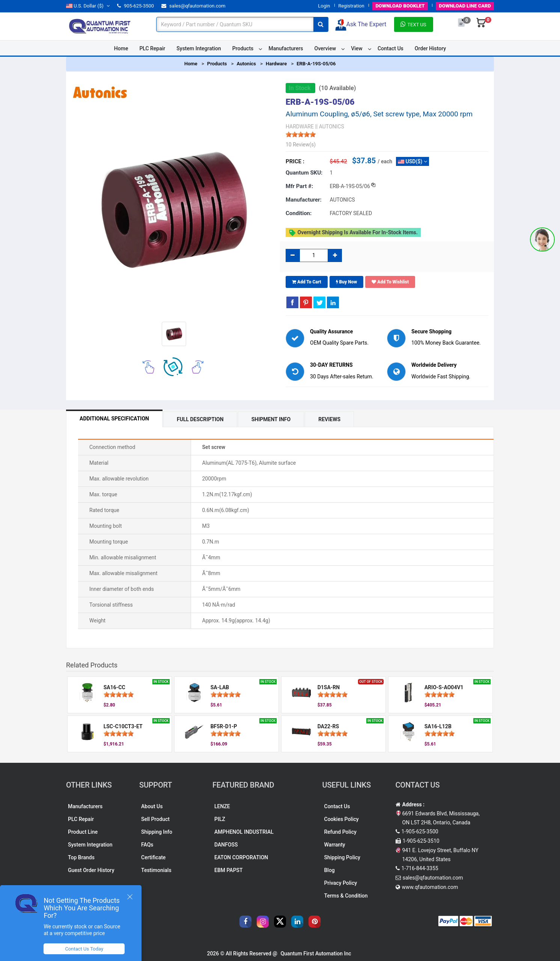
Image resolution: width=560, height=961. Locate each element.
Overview (325, 48)
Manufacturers (286, 48)
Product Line (83, 832)
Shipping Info (157, 832)
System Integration (199, 48)
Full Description (200, 419)
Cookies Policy (342, 819)
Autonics (246, 64)
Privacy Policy (341, 883)
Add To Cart (307, 282)
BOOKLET (400, 6)
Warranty (335, 845)
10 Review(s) (301, 145)
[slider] (301, 134)
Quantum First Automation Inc (316, 953)
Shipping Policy (342, 857)
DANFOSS (226, 845)
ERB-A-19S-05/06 (316, 64)
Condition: (299, 213)
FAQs (147, 845)
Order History (430, 48)
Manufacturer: (304, 200)
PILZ (220, 819)
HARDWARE (300, 127)
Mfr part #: (299, 186)
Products (243, 48)
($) (88, 6)
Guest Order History (91, 870)
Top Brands (81, 857)
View (357, 48)
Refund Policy (340, 832)
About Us (152, 806)
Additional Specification (114, 419)
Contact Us (391, 48)
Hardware (276, 64)
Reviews (329, 419)
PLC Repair (152, 48)
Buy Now (347, 282)
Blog (330, 870)
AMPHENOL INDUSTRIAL (244, 832)
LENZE (222, 806)
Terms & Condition (346, 896)
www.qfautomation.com (430, 887)
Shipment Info (271, 419)
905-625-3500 (135, 6)
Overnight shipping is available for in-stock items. (353, 233)
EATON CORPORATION (241, 857)
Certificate (153, 857)
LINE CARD (465, 6)
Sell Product (155, 819)
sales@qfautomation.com (193, 6)
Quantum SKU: (304, 173)
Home (121, 48)
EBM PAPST (229, 870)
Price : (295, 161)
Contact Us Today (84, 949)
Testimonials (156, 870)
